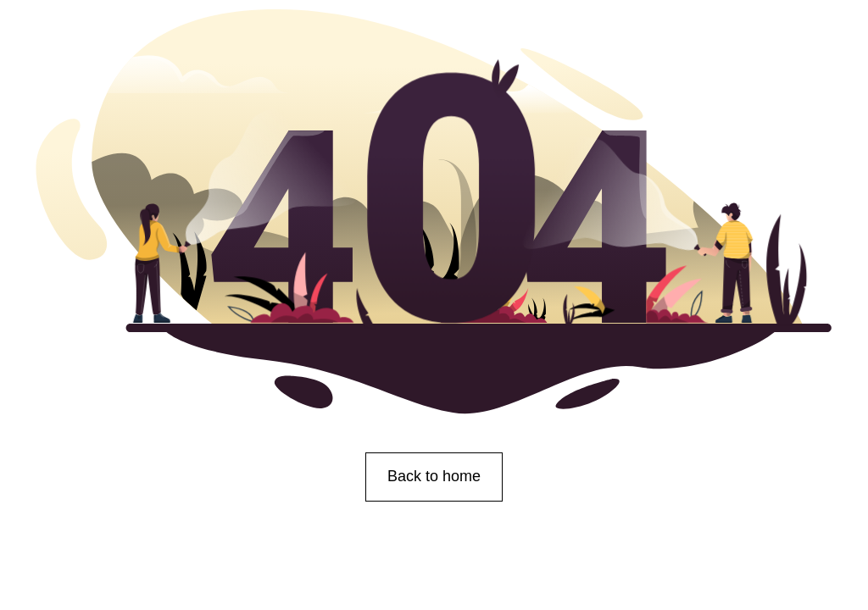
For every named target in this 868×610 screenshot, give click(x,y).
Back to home (434, 476)
